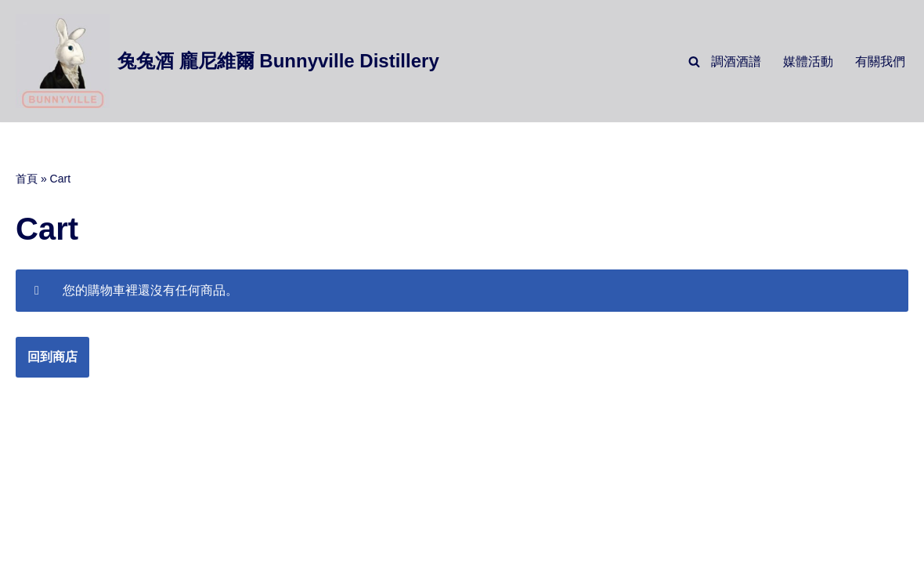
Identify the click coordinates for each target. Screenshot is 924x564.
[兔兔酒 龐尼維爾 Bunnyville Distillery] (227, 61)
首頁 (27, 179)
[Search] (694, 61)
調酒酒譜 (736, 61)
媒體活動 (808, 61)
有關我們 (880, 61)
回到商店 (52, 357)
